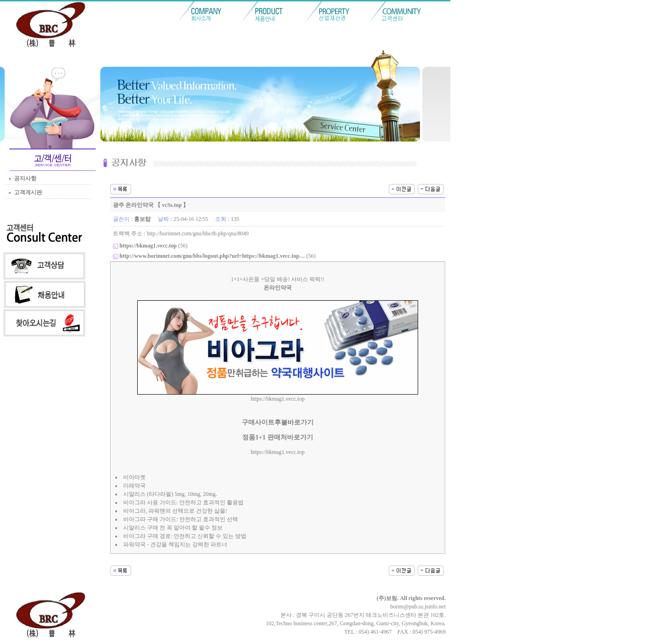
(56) (154, 246)
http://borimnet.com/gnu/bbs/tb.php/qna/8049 (198, 233)
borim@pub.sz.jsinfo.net (418, 607)
